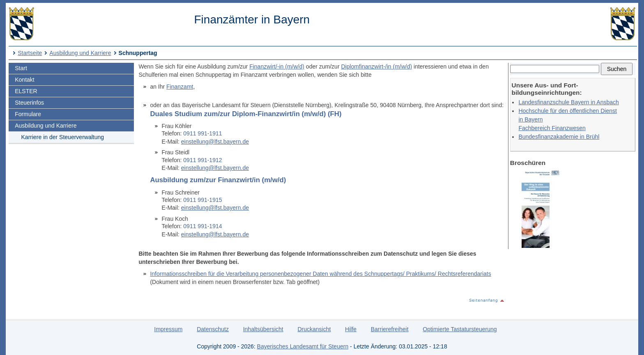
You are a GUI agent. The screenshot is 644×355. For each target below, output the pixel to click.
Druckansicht (314, 329)
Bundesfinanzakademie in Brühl (559, 137)
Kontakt (24, 80)
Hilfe (351, 329)
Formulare (28, 114)
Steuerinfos (29, 103)
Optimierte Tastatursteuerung (460, 329)
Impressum (168, 329)
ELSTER (26, 91)
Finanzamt (180, 87)
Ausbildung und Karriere (80, 53)
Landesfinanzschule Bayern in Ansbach (568, 102)
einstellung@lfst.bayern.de (215, 142)
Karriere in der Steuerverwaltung (63, 137)
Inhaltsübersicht (263, 329)
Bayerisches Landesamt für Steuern (303, 346)
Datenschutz (213, 329)
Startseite (30, 53)
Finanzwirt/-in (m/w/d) (277, 66)
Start (21, 68)
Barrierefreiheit (390, 329)
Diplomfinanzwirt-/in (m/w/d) (376, 66)
